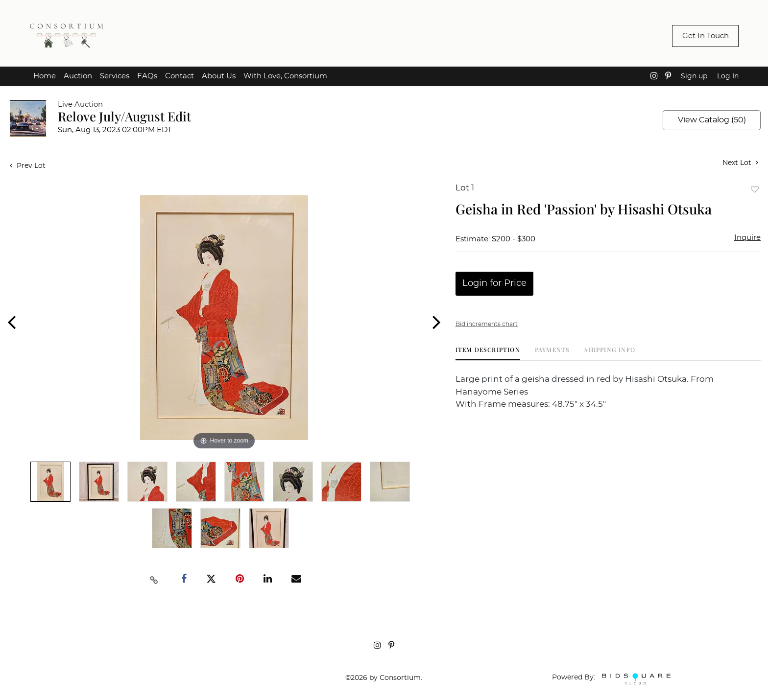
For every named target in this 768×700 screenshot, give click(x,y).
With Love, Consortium (285, 76)
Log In (728, 76)
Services (115, 76)
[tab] (488, 353)
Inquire (747, 238)
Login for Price (494, 283)
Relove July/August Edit (124, 116)
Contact (180, 76)
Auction (78, 76)
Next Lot (740, 163)
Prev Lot (28, 166)
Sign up (694, 76)
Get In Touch (706, 36)
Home (45, 76)
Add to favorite (755, 189)
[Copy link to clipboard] (154, 579)
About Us (219, 76)
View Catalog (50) (712, 120)
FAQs (147, 76)
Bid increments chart (487, 324)
